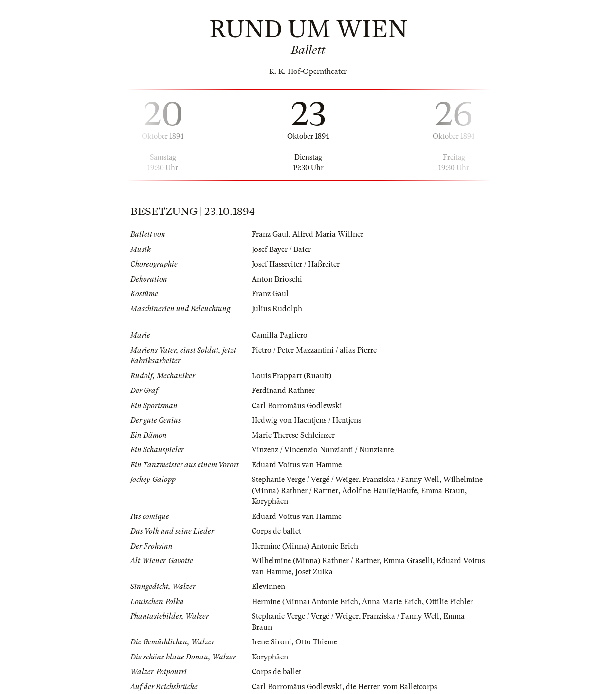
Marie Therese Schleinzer (293, 435)
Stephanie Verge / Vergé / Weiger (305, 480)
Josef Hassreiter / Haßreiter (296, 264)
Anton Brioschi (277, 279)
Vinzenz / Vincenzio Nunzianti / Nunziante (323, 450)
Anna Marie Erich (392, 602)
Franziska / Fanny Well (401, 480)
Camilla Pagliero (280, 335)
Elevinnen (268, 587)
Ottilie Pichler (449, 602)
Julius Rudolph (277, 309)
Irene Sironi (272, 642)
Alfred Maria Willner (328, 234)
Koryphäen (270, 501)
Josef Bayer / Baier (281, 249)
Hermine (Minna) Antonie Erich (305, 546)
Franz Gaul (270, 234)
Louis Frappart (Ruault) (291, 376)
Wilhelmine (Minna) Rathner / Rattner (316, 561)
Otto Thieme (316, 642)
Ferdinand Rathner (283, 391)
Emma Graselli (408, 561)
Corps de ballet (276, 531)
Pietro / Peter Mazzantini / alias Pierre (314, 350)
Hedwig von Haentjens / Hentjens (306, 420)
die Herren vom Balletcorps (391, 687)
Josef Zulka (314, 572)
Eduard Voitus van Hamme (297, 465)
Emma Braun (443, 491)
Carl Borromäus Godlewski (297, 406)
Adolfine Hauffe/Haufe (380, 491)
